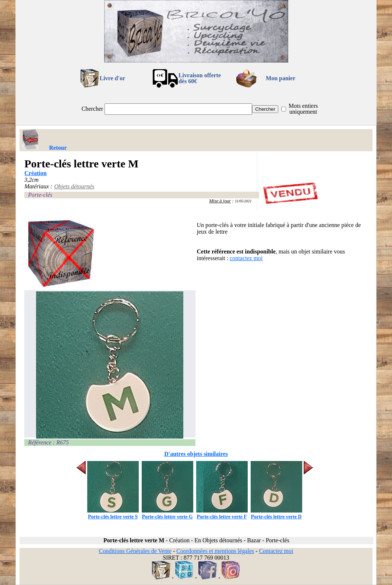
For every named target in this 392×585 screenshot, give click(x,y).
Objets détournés (74, 186)
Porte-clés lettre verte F (222, 514)
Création (35, 173)
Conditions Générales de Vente (135, 551)
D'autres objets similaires (196, 454)
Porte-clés (40, 195)
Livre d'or (112, 78)
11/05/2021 (243, 201)
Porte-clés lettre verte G (167, 514)
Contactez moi (276, 551)
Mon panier (280, 78)
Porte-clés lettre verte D (276, 514)
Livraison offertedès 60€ (200, 78)
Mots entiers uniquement (303, 109)
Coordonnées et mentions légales (215, 551)
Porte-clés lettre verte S (113, 514)
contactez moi (246, 258)
